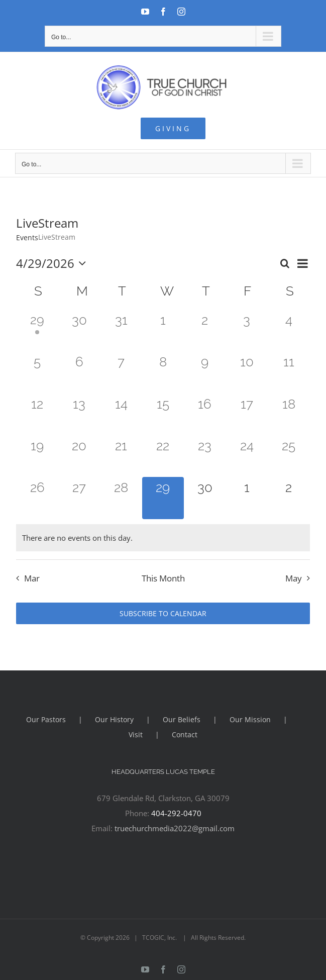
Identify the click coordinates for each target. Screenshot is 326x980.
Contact (185, 734)
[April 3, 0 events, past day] (247, 330)
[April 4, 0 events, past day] (289, 330)
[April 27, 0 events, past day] (79, 498)
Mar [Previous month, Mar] (32, 578)
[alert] (163, 538)
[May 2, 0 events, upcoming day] (289, 498)
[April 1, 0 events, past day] (163, 330)
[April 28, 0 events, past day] (121, 498)
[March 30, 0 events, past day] (79, 330)
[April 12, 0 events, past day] (37, 414)
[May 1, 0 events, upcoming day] (247, 498)
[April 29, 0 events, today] (163, 498)
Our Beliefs (182, 719)
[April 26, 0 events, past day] (37, 498)
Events (27, 237)
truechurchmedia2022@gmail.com (175, 828)
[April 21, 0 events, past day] (121, 456)
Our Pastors (46, 719)
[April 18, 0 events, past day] (289, 414)
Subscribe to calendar (163, 613)
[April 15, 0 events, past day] (163, 414)
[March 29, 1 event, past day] (37, 330)
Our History (114, 719)
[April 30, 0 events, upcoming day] (205, 498)
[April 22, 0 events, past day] (163, 456)
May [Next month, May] (294, 578)
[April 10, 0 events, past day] (247, 372)
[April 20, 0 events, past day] (79, 456)
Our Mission (250, 719)
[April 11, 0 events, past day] (289, 372)
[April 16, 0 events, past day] (205, 414)
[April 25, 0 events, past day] (289, 456)
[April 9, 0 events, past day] (205, 372)
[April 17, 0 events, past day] (247, 414)
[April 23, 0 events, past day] (205, 456)
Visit (136, 734)
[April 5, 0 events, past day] (37, 372)
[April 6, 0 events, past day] (79, 372)
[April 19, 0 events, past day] (37, 456)
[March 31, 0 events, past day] (121, 330)
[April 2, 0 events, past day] (205, 330)
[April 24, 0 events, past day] (247, 456)
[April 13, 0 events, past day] (79, 414)
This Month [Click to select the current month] (163, 578)
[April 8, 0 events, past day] (163, 372)
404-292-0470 (176, 813)
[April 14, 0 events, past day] (121, 414)
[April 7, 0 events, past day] (121, 372)
